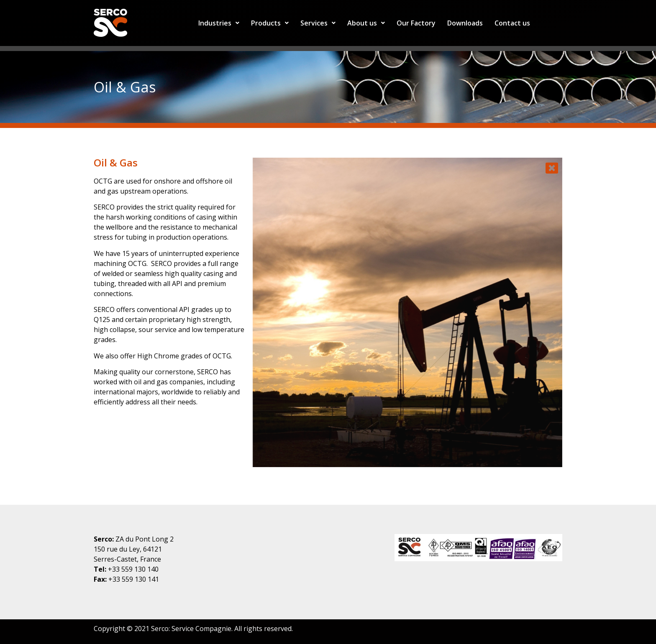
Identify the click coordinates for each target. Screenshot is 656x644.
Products (270, 23)
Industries (219, 23)
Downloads (465, 23)
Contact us (512, 23)
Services (318, 23)
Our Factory (416, 23)
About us (366, 23)
